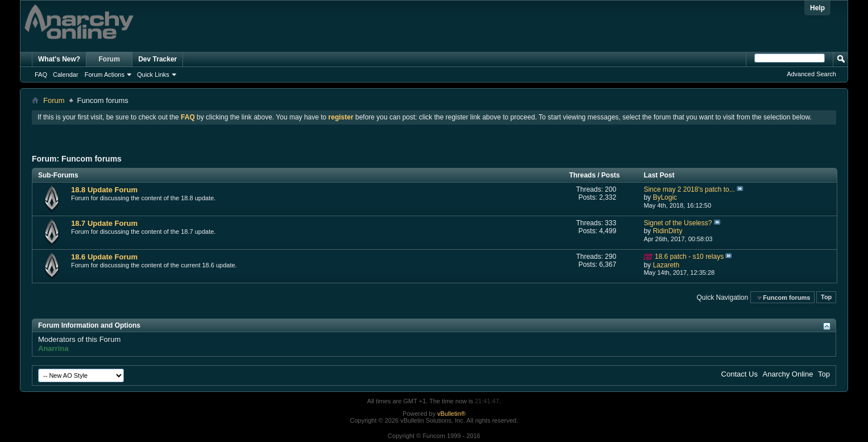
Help (817, 8)
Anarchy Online (788, 374)
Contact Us (740, 374)
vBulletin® (451, 414)
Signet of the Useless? (678, 223)
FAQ (41, 75)
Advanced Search (811, 74)
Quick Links (153, 75)
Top (826, 298)
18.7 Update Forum (104, 223)
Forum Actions (105, 75)
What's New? (59, 59)
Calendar (66, 75)
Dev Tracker (157, 59)
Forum (109, 59)
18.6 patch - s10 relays (689, 257)
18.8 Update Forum (104, 190)
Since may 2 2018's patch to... (689, 189)
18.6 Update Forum (104, 257)
